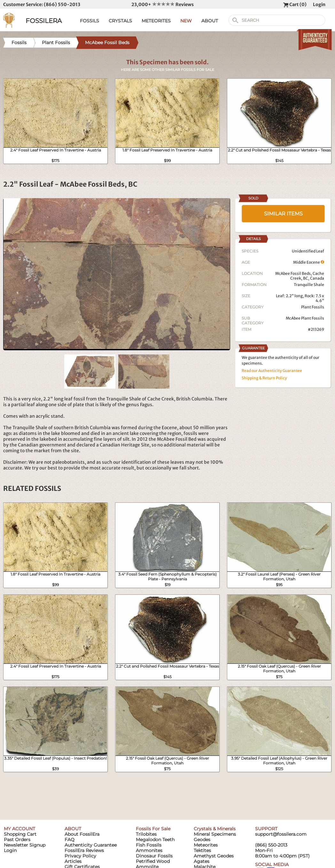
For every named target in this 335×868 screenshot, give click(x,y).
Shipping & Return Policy (264, 378)
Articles (73, 861)
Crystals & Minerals (215, 829)
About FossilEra (82, 834)
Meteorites (206, 845)
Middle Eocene (309, 262)
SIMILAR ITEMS (283, 214)
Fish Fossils (149, 845)
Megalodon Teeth (155, 840)
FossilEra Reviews (84, 850)
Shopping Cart (20, 834)
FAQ (70, 840)
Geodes (202, 840)
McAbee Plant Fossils (305, 318)
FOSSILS (90, 21)
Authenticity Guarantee (91, 845)
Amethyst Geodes (214, 856)
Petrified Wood (153, 861)
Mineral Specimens (215, 834)
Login (319, 4)
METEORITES (156, 21)
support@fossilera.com (281, 834)
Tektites (202, 850)
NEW (186, 21)
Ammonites (149, 850)
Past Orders (17, 840)
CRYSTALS (120, 21)
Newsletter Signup (25, 845)
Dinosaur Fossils (154, 856)
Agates (202, 861)
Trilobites (146, 834)
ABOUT (210, 21)
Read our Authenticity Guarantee (272, 371)
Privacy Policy (80, 856)
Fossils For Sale (153, 829)
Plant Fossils (313, 307)
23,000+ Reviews (163, 4)
